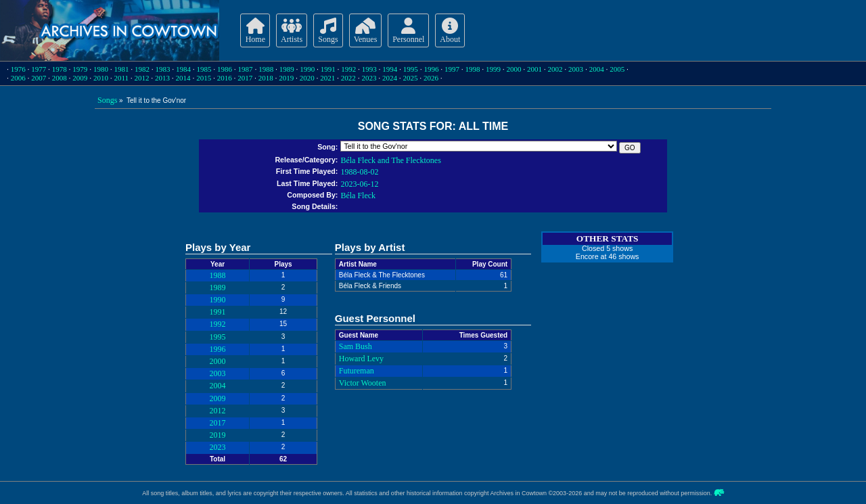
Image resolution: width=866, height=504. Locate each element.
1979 (80, 69)
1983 (162, 69)
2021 (327, 78)
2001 (534, 69)
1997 (452, 69)
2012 (142, 78)
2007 (39, 78)
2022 (348, 78)
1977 (39, 69)
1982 (142, 69)
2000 (514, 69)
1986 (225, 69)
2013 (162, 78)
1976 (18, 69)
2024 (390, 78)
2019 (286, 78)
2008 (60, 78)
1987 (246, 69)
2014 (183, 78)
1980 (101, 69)
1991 (328, 69)
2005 (617, 69)
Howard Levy (361, 359)
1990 (307, 69)
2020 (307, 78)
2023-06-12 (359, 184)
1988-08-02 (359, 172)
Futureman (357, 371)
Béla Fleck (358, 196)
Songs (107, 100)
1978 (60, 69)
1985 (204, 69)
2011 (121, 78)
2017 (245, 78)
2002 (555, 69)
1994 (390, 69)
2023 (369, 78)
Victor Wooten (363, 383)
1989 (287, 69)
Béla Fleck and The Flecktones (390, 160)
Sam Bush (356, 346)
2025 (410, 78)
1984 (183, 69)
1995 (411, 69)
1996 (431, 69)
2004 (597, 69)
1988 (266, 69)
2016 (225, 78)
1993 (369, 69)
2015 (204, 78)
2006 (18, 78)
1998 (472, 69)
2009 (80, 78)
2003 (576, 69)
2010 (101, 78)
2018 (266, 78)
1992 (348, 69)
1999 (493, 69)
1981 (121, 69)
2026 (431, 78)
